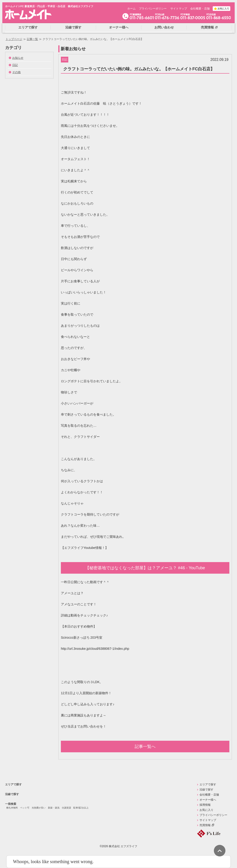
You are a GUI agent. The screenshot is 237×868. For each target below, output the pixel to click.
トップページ (14, 39)
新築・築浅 (54, 808)
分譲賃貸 (66, 808)
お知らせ (18, 58)
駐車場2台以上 (81, 808)
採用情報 (205, 805)
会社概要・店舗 (200, 9)
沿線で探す (12, 794)
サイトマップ (179, 9)
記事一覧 (32, 39)
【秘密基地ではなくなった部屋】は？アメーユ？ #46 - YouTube (145, 568)
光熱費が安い (39, 808)
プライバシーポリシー (153, 9)
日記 (15, 65)
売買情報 (205, 825)
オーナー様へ (208, 800)
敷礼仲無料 (12, 808)
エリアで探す (13, 784)
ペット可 (25, 808)
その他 (16, 72)
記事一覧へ (145, 747)
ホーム (131, 9)
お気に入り (206, 810)
